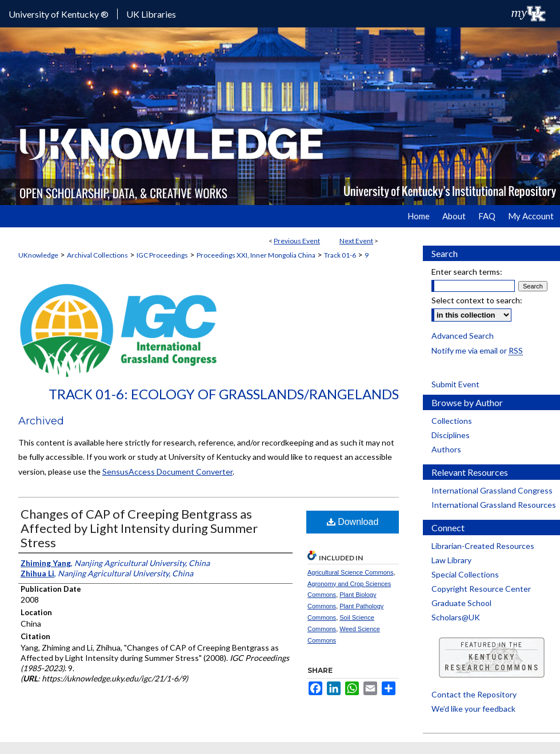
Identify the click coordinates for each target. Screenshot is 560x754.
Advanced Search (463, 336)
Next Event (356, 241)
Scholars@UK (456, 617)
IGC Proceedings (162, 255)
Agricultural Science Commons (350, 572)
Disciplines (451, 435)
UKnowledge (38, 255)
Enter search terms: (467, 272)
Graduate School (461, 603)
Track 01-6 (340, 255)
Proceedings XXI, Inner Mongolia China (256, 255)
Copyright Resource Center (481, 589)
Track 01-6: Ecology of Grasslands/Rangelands (224, 394)
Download (353, 522)
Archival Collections (97, 255)
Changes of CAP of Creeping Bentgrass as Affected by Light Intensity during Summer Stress (139, 528)
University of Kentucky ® (59, 14)
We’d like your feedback (473, 709)
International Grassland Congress (492, 490)
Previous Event (297, 241)
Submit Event (455, 384)
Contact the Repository (474, 694)
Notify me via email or (477, 350)
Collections (452, 421)
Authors (446, 449)
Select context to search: (477, 300)
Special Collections (465, 574)
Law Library (451, 560)
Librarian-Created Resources (483, 546)
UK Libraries (151, 14)
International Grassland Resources (494, 505)
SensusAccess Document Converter (167, 472)
